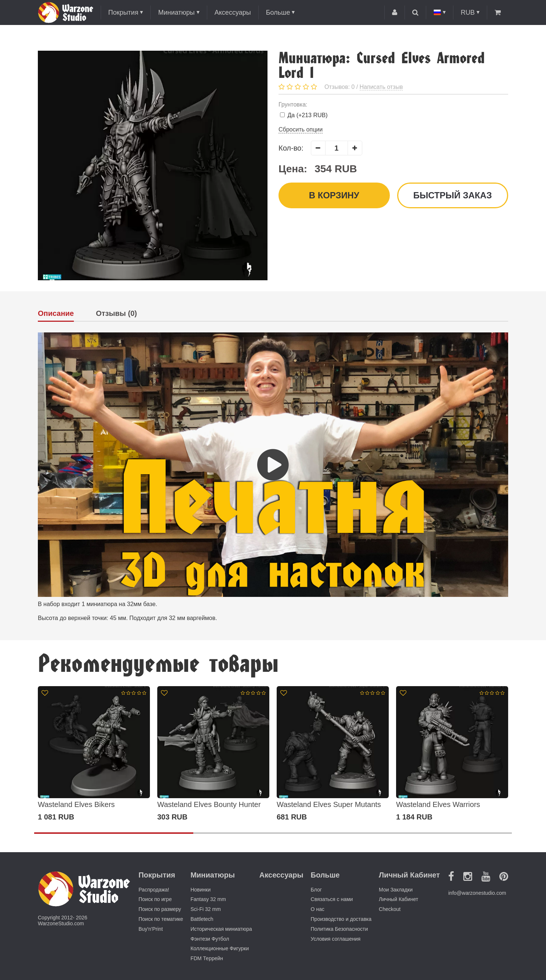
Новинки (200, 890)
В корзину (334, 195)
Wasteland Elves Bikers (76, 804)
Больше (278, 12)
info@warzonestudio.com (477, 893)
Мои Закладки (396, 890)
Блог (316, 890)
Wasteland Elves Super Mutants (329, 804)
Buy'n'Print (151, 929)
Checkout (390, 909)
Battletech (202, 919)
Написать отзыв (381, 87)
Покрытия (123, 12)
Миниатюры (176, 12)
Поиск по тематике (161, 919)
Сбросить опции (301, 129)
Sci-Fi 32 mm (205, 909)
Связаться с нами (332, 899)
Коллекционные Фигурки (220, 948)
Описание (56, 314)
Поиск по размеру (160, 909)
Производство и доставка (341, 919)
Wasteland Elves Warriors (438, 804)
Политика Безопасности (340, 929)
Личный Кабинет (398, 899)
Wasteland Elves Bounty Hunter (209, 804)
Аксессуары (233, 12)
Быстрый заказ (452, 195)
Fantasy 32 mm (208, 899)
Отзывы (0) (116, 314)
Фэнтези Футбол (210, 939)
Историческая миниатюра (221, 929)
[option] (94, 754)
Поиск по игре (155, 899)
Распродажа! (154, 890)
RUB (468, 12)
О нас (318, 909)
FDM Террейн (207, 958)
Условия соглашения (336, 939)
